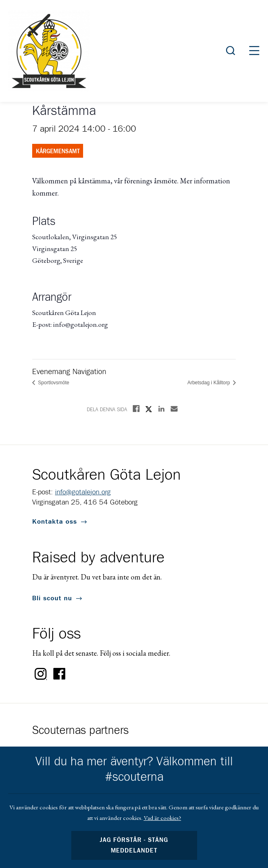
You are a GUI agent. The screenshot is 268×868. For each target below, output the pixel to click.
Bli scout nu (52, 598)
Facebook (59, 674)
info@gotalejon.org (83, 492)
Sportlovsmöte (53, 383)
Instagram (41, 674)
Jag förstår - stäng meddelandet (134, 845)
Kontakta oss (55, 522)
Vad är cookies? (163, 818)
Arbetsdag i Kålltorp (209, 383)
